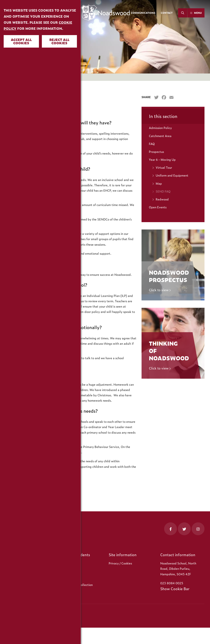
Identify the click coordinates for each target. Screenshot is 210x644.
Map (159, 183)
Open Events (158, 207)
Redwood (162, 199)
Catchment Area (160, 136)
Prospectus (156, 152)
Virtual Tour (164, 167)
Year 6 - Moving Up (162, 159)
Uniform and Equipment (172, 175)
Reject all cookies (59, 41)
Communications (143, 13)
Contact (167, 13)
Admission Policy (160, 128)
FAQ (152, 144)
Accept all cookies (21, 41)
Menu (198, 13)
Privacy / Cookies (120, 563)
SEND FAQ (163, 191)
